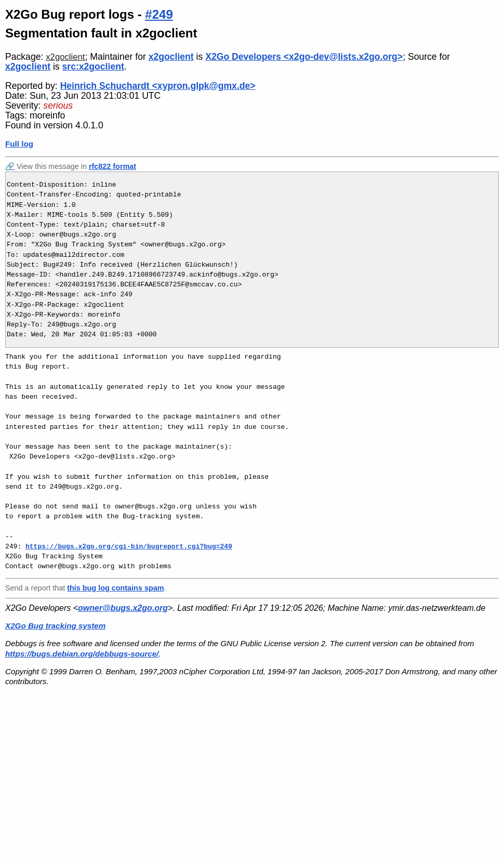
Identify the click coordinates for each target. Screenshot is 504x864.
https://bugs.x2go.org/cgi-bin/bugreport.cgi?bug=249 (129, 546)
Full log (19, 144)
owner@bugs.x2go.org (123, 608)
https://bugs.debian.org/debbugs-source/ (82, 654)
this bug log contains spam (115, 588)
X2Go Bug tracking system (55, 626)
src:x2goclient (93, 67)
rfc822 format (112, 166)
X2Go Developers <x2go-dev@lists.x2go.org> (304, 57)
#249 (159, 14)
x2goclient (65, 57)
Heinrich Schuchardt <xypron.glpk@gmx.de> (158, 86)
